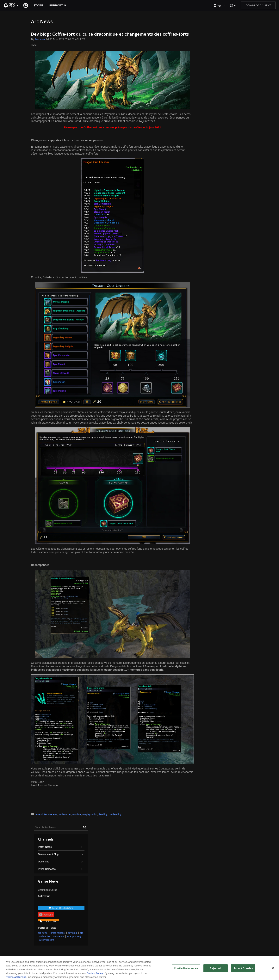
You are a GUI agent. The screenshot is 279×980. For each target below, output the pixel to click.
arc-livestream (47, 940)
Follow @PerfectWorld (63, 908)
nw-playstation (90, 814)
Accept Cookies (243, 970)
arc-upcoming (74, 936)
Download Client (258, 5)
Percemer (40, 39)
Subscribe (48, 921)
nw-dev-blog (115, 814)
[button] (11, 5)
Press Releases (47, 869)
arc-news (43, 933)
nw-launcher (65, 814)
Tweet (34, 45)
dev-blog (103, 814)
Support (58, 5)
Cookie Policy (95, 975)
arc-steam (58, 936)
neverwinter (41, 814)
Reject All (216, 970)
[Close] (273, 970)
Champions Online (48, 890)
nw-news (53, 814)
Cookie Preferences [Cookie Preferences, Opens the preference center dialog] (186, 970)
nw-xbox (77, 814)
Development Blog (48, 854)
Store (38, 5)
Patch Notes (45, 847)
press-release (58, 933)
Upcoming (44, 862)
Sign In (219, 5)
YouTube (46, 915)
